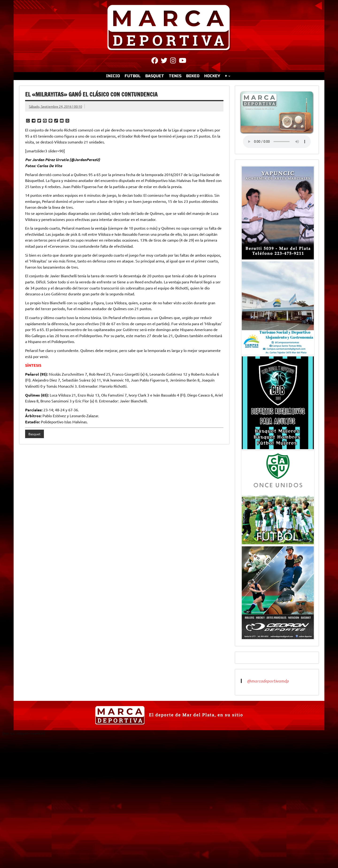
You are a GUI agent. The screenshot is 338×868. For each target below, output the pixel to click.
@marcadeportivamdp (268, 681)
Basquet (35, 434)
